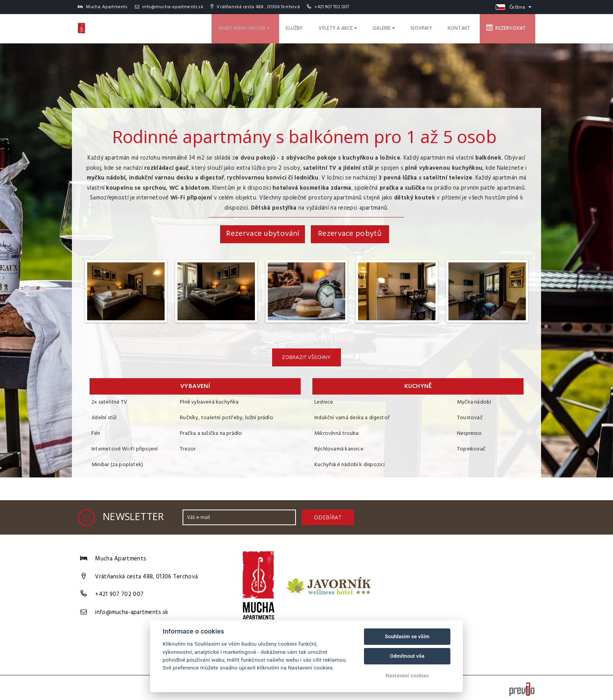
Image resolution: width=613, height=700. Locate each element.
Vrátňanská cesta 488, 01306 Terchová (146, 574)
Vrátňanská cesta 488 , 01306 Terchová (255, 7)
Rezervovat (510, 27)
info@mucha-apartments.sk (169, 7)
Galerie (403, 27)
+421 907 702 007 (332, 7)
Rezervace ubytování (263, 234)
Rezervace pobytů (350, 234)
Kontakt (468, 27)
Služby (323, 27)
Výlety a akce (362, 27)
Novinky (436, 27)
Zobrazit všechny (306, 358)
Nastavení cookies (407, 676)
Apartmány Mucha (277, 27)
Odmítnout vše (407, 656)
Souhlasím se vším (407, 636)
